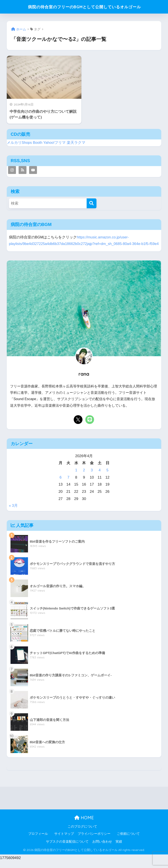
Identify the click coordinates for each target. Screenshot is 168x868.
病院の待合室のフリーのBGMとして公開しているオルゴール (85, 7)
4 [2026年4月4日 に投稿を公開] (100, 477)
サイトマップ (64, 840)
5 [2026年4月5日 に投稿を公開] (107, 477)
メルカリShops (19, 143)
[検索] (92, 203)
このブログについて (82, 833)
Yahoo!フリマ (55, 143)
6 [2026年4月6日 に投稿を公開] (60, 484)
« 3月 (13, 512)
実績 (119, 848)
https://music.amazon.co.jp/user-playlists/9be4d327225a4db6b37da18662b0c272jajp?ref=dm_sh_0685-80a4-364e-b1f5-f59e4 (80, 244)
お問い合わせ (102, 848)
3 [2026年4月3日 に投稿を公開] (92, 477)
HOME (84, 824)
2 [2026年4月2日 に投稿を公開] (84, 477)
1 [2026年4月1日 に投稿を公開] (76, 477)
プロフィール (38, 840)
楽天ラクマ (76, 143)
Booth (38, 143)
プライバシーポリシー (94, 840)
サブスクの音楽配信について (67, 848)
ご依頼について (128, 840)
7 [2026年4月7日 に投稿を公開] (68, 484)
